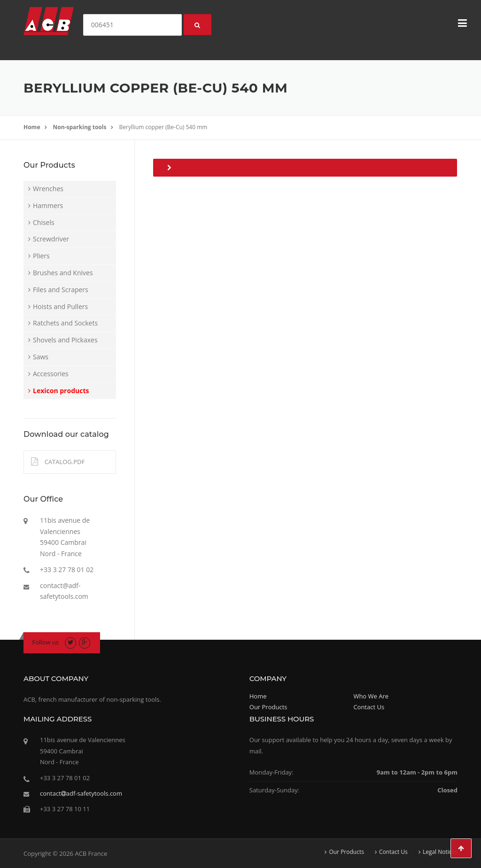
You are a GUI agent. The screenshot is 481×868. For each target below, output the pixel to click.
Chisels (44, 222)
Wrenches (48, 189)
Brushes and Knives (63, 273)
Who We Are (371, 696)
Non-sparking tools (80, 127)
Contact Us (369, 707)
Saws (41, 357)
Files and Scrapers (61, 290)
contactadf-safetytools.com (81, 793)
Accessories (51, 374)
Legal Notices (440, 852)
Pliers (41, 256)
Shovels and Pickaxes (65, 340)
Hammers (48, 205)
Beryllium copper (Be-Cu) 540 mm (163, 127)
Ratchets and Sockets (65, 323)
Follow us (46, 642)
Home (32, 127)
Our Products (268, 707)
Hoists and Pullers (60, 306)
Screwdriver (51, 239)
